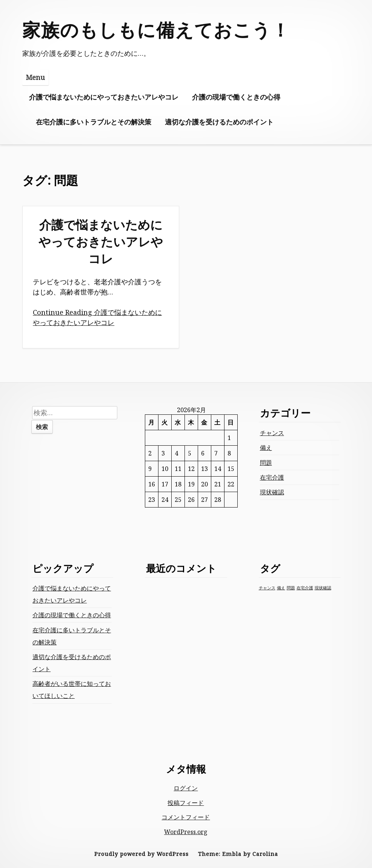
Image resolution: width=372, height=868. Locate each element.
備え (266, 448)
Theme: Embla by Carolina (238, 854)
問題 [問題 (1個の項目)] (291, 588)
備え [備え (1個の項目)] (281, 588)
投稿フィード (186, 803)
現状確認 (272, 492)
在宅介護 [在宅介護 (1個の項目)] (305, 588)
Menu (35, 77)
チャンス (272, 433)
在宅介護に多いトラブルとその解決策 (94, 122)
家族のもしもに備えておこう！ (156, 30)
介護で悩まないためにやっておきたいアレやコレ (104, 97)
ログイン (186, 788)
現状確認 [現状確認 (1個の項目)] (323, 588)
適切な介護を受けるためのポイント (219, 122)
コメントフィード (186, 817)
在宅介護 (272, 477)
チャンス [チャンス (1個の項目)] (267, 588)
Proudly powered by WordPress (141, 854)
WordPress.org (186, 832)
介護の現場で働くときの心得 (236, 97)
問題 (266, 463)
